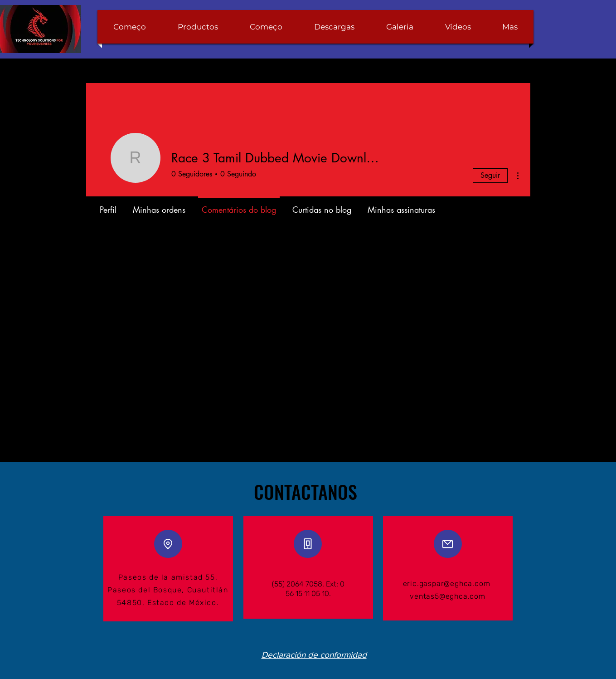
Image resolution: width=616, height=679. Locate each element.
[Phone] (308, 544)
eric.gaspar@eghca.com (447, 584)
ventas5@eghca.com (448, 596)
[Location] (168, 544)
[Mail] (448, 544)
